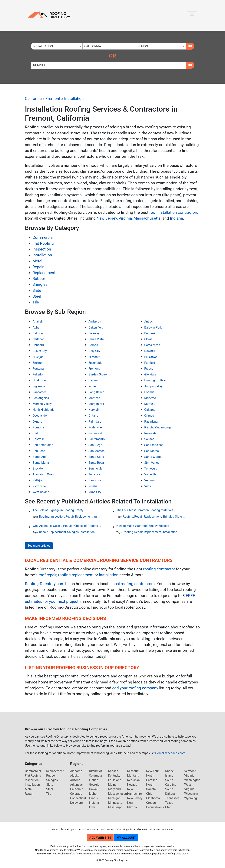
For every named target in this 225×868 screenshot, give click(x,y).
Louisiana (115, 780)
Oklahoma (153, 798)
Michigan (114, 798)
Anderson (95, 321)
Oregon (151, 803)
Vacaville (150, 474)
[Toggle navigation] (192, 15)
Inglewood (40, 386)
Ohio (149, 794)
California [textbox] (93, 46)
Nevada (132, 785)
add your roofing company (135, 688)
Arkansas (76, 785)
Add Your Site (100, 838)
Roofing (44, 517)
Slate (37, 290)
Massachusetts (147, 218)
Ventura (149, 480)
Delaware (76, 803)
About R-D (65, 829)
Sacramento (97, 439)
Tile (36, 302)
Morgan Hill (96, 404)
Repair (38, 267)
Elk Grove (151, 357)
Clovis (148, 339)
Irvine (92, 386)
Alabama (76, 771)
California (33, 99)
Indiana (176, 218)
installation (109, 575)
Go (190, 46)
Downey (150, 351)
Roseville (39, 439)
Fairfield (150, 363)
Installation (74, 99)
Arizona (75, 780)
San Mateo (152, 451)
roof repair (47, 575)
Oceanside (40, 416)
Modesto (150, 398)
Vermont (190, 771)
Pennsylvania (155, 807)
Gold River (39, 380)
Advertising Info (124, 829)
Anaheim (39, 321)
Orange (149, 416)
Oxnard (37, 422)
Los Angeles (41, 398)
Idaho (93, 794)
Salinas (149, 439)
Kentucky (114, 776)
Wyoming (191, 798)
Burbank (150, 333)
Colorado (76, 794)
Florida (94, 780)
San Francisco (154, 445)
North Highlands (43, 410)
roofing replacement (76, 575)
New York (152, 771)
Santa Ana (40, 457)
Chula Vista (96, 339)
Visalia (93, 486)
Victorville (39, 486)
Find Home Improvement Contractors (154, 829)
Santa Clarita (153, 457)
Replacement (44, 273)
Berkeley (94, 333)
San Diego (95, 445)
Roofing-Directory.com (45, 584)
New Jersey (107, 218)
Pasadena (151, 422)
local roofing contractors (133, 584)
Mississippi (116, 807)
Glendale (150, 374)
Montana (133, 776)
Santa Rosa (96, 463)
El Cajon (38, 357)
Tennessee (172, 798)
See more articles (39, 546)
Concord (38, 345)
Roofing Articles (106, 829)
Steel (37, 296)
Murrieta (150, 404)
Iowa (92, 807)
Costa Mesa (152, 345)
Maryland (114, 789)
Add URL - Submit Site (84, 829)
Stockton (39, 468)
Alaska (75, 776)
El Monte (94, 357)
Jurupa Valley (153, 386)
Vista (148, 486)
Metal (37, 261)
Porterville (95, 427)
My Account (126, 838)
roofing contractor (159, 569)
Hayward (94, 380)
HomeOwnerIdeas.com (170, 753)
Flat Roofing (43, 243)
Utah (168, 807)
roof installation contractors (174, 212)
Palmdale (95, 422)
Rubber (39, 279)
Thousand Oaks (43, 474)
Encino (37, 363)
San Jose (39, 451)
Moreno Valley (42, 404)
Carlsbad (39, 339)
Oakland (150, 410)
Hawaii (94, 789)
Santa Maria (41, 463)
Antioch (149, 321)
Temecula (151, 468)
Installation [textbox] (43, 46)
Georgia (94, 785)
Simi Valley (152, 463)
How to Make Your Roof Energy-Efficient (143, 526)
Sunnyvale (95, 468)
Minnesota (115, 803)
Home (55, 829)
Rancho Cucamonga (158, 427)
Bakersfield (96, 328)
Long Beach (96, 392)
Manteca (94, 398)
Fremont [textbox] (143, 46)
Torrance (94, 474)
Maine (112, 785)
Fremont (53, 99)
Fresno (149, 369)
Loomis (149, 392)
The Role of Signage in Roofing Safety (58, 510)
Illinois (93, 798)
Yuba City (95, 492)
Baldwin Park (153, 328)
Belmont (38, 333)
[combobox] (57, 46)
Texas (169, 803)
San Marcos (96, 451)
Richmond (95, 433)
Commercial (43, 237)
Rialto (36, 433)
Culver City (40, 351)
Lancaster (39, 392)
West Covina (41, 492)
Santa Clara (96, 457)
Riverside (150, 433)
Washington (192, 780)
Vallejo (37, 480)
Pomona (38, 427)
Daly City (94, 351)
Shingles (40, 284)
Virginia (125, 218)
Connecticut (78, 798)
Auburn (37, 328)
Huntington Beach (156, 380)
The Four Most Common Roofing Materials (145, 510)
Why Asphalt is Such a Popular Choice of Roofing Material (67, 526)
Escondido (95, 363)
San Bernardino (43, 445)
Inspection (42, 249)
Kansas (113, 771)
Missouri (133, 771)
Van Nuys (95, 480)
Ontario (93, 416)
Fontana (38, 369)
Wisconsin (191, 794)
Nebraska (133, 780)
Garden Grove (98, 374)
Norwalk (94, 410)
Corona (93, 345)
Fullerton (38, 374)
